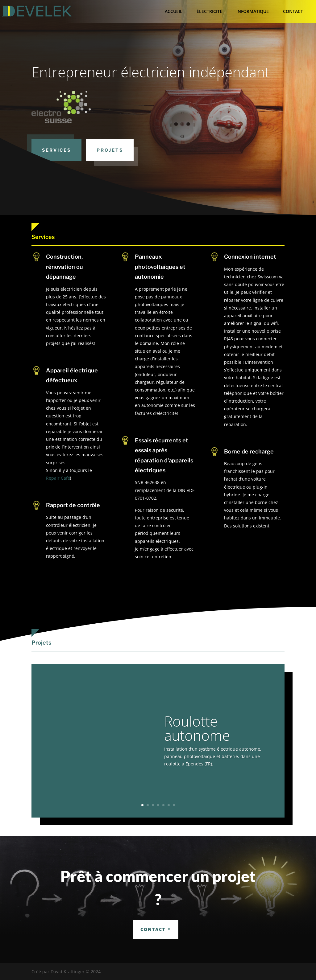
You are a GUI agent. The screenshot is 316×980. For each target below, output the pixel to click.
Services (56, 150)
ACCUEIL (174, 11)
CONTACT (293, 11)
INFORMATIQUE (253, 11)
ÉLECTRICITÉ (209, 11)
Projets (110, 150)
